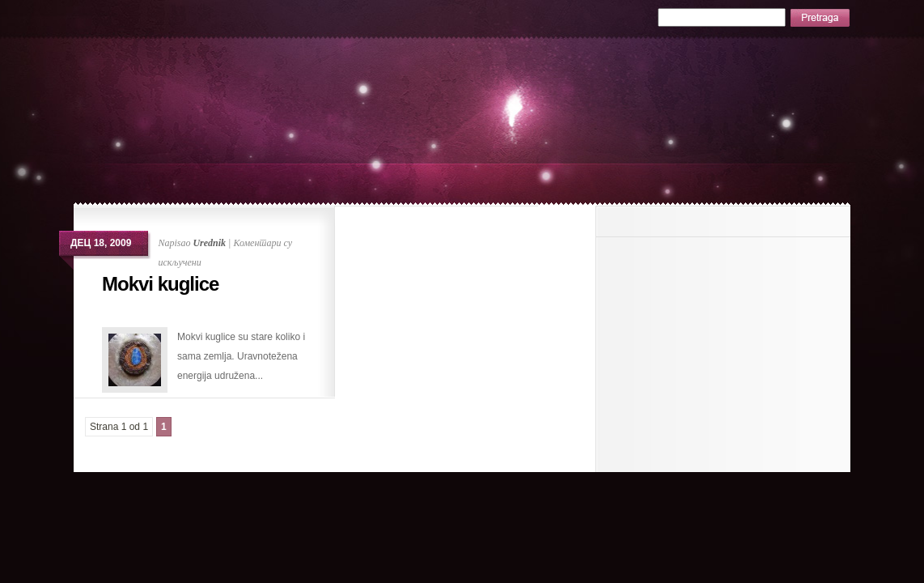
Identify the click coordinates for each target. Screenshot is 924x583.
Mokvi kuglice (160, 284)
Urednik (209, 243)
